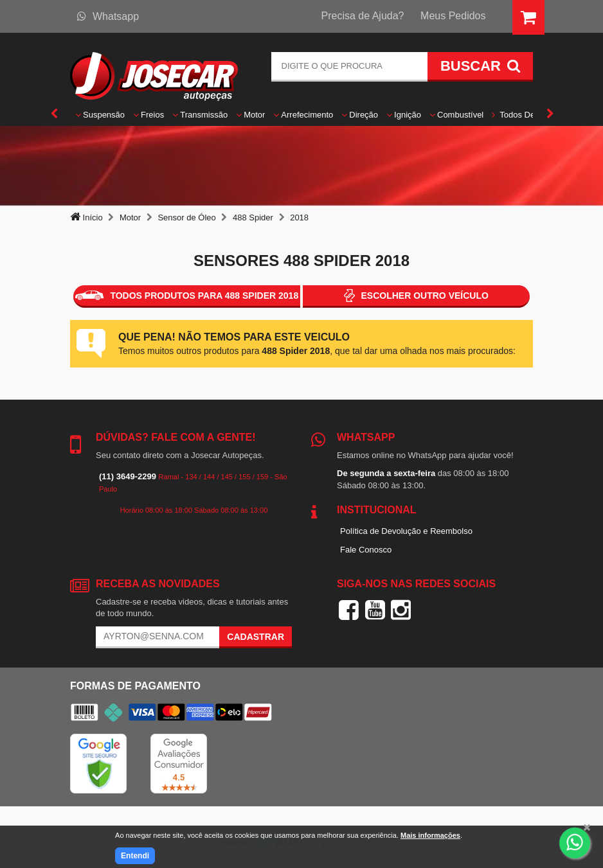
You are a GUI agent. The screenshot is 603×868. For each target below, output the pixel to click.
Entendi (135, 856)
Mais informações (430, 835)
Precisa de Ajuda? (363, 16)
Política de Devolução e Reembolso (406, 531)
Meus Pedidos (453, 16)
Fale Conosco (366, 550)
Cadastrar (256, 637)
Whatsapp (108, 16)
